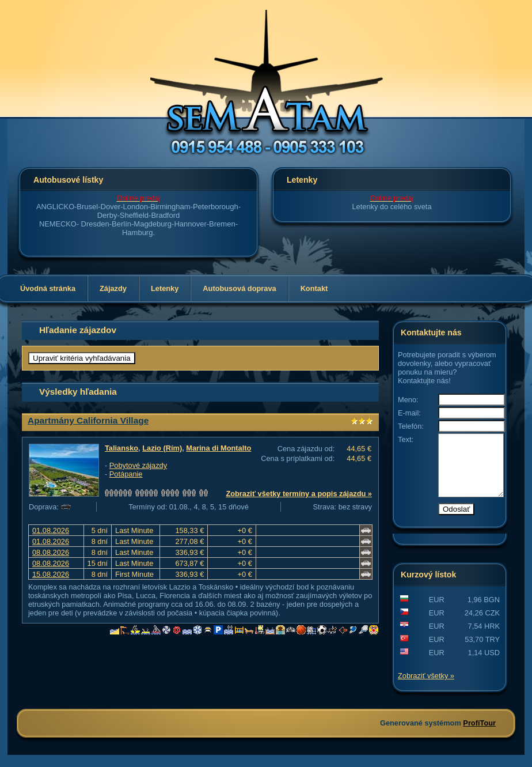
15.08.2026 (51, 574)
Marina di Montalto (219, 448)
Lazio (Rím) (162, 448)
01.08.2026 (51, 530)
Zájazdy (113, 288)
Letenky (165, 288)
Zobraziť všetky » (426, 688)
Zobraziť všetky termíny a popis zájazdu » (299, 494)
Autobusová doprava (239, 288)
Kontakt (314, 288)
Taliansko (121, 448)
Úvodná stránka (48, 288)
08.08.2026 (51, 552)
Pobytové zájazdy (138, 465)
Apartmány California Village (88, 420)
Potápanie (126, 474)
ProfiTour (479, 735)
